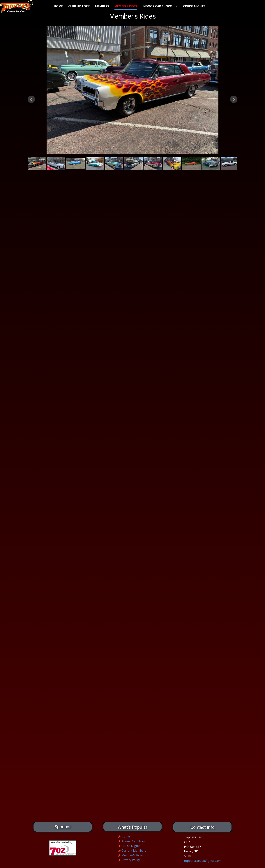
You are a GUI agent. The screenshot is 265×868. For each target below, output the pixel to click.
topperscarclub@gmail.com (203, 861)
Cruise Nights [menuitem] (194, 6)
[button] (31, 99)
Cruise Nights (131, 846)
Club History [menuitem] (79, 6)
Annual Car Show (133, 841)
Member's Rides (132, 855)
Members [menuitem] (102, 6)
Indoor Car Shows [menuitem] (157, 6)
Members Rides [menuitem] (126, 6)
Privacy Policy (131, 860)
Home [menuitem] (58, 6)
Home (126, 836)
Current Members (134, 851)
